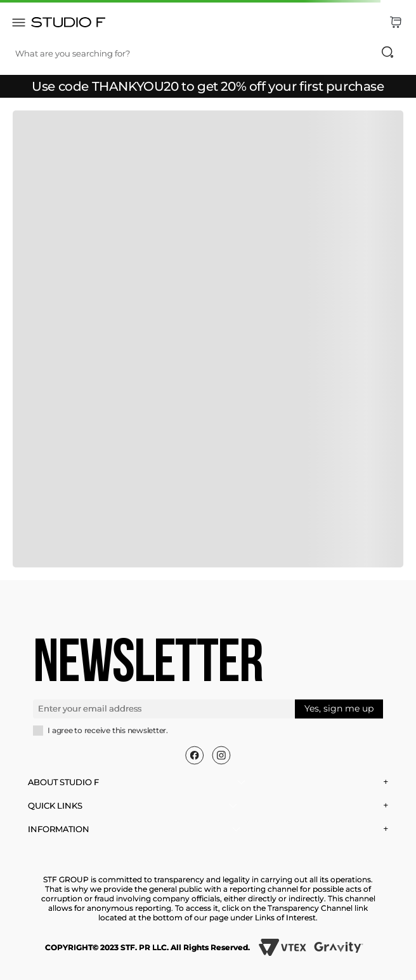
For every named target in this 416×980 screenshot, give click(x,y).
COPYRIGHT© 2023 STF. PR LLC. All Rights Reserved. (147, 947)
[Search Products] (387, 52)
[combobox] (211, 53)
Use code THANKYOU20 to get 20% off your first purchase (208, 86)
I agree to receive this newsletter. (108, 731)
